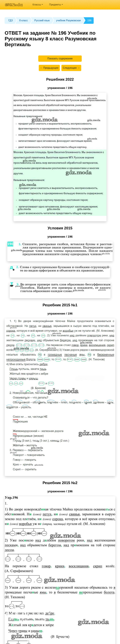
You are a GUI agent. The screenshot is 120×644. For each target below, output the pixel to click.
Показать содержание (60, 59)
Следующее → (71, 68)
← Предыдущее (49, 68)
